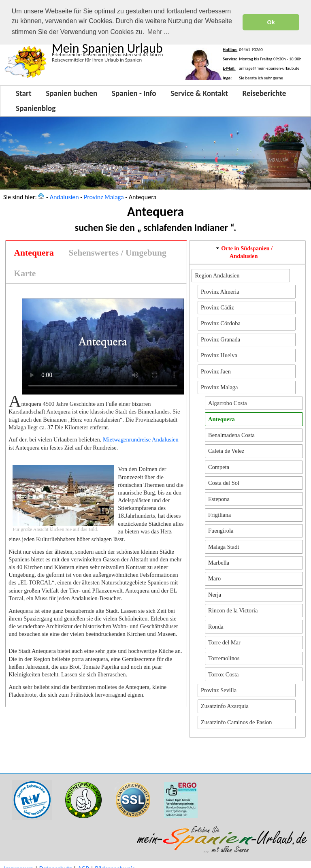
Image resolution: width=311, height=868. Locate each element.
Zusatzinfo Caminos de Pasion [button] (236, 722)
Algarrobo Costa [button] (228, 403)
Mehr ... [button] (158, 32)
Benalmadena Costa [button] (231, 435)
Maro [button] (214, 578)
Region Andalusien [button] (217, 275)
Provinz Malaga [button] (219, 387)
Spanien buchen (71, 93)
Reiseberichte (264, 93)
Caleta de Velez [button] (226, 451)
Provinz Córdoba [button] (221, 323)
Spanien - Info (134, 93)
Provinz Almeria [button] (220, 291)
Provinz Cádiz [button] (217, 307)
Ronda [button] (216, 626)
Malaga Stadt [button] (224, 546)
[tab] (34, 253)
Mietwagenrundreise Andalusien (141, 439)
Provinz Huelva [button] (219, 355)
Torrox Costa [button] (223, 674)
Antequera (34, 253)
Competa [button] (219, 467)
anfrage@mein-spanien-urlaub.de (269, 68)
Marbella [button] (219, 563)
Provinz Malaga (104, 197)
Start (23, 93)
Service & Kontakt (199, 93)
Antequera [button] (222, 419)
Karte (25, 273)
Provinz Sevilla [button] (219, 690)
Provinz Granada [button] (220, 339)
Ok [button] (271, 22)
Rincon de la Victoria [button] (233, 610)
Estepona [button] (219, 499)
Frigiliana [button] (219, 515)
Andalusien (64, 197)
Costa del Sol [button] (224, 483)
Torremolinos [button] (224, 658)
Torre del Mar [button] (224, 642)
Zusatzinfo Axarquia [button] (225, 706)
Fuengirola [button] (221, 531)
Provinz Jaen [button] (216, 371)
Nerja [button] (215, 595)
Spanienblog (36, 108)
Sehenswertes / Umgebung (118, 253)
